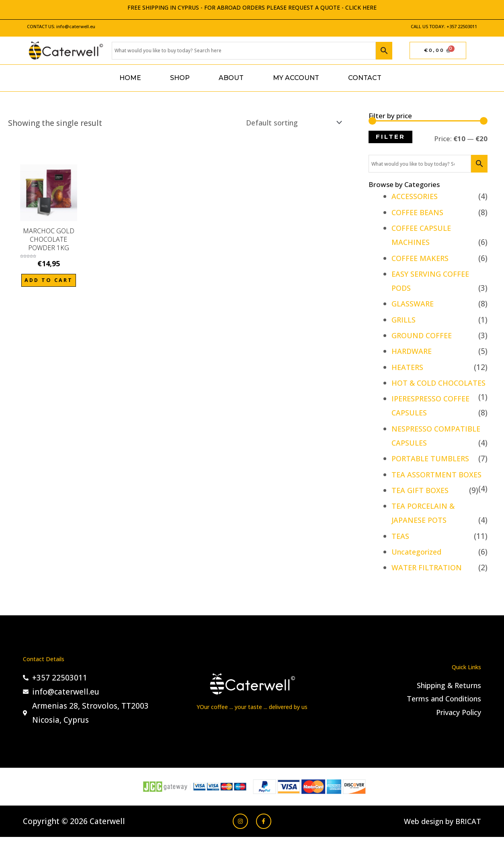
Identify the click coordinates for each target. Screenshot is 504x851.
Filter (390, 137)
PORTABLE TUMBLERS (433, 473)
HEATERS (408, 367)
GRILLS (404, 320)
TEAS (401, 550)
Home (130, 78)
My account (296, 78)
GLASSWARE (414, 304)
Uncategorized (419, 566)
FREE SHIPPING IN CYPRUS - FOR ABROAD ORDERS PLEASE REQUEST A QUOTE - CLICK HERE (252, 7)
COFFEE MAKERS (422, 258)
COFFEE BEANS (419, 212)
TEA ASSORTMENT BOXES (439, 489)
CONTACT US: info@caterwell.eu (61, 26)
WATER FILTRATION (428, 582)
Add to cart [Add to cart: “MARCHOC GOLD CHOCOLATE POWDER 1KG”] (48, 282)
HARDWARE (413, 351)
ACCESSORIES (416, 196)
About (231, 78)
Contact (365, 78)
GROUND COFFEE (423, 335)
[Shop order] (287, 123)
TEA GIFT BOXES (421, 504)
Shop (180, 78)
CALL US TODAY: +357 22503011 (444, 26)
